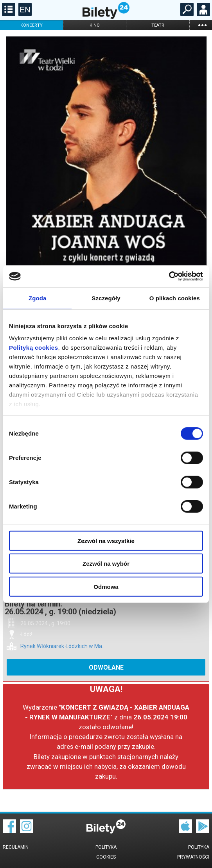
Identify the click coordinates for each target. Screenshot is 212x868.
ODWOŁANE (106, 667)
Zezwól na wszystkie (106, 540)
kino (95, 25)
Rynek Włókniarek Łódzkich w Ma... (63, 646)
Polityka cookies (106, 852)
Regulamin (16, 847)
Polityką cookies (34, 348)
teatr (158, 25)
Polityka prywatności (193, 852)
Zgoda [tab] (38, 298)
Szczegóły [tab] (106, 298)
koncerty (31, 25)
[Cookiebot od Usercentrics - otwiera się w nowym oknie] (169, 276)
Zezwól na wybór (106, 564)
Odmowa (106, 586)
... (202, 25)
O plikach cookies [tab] (175, 298)
